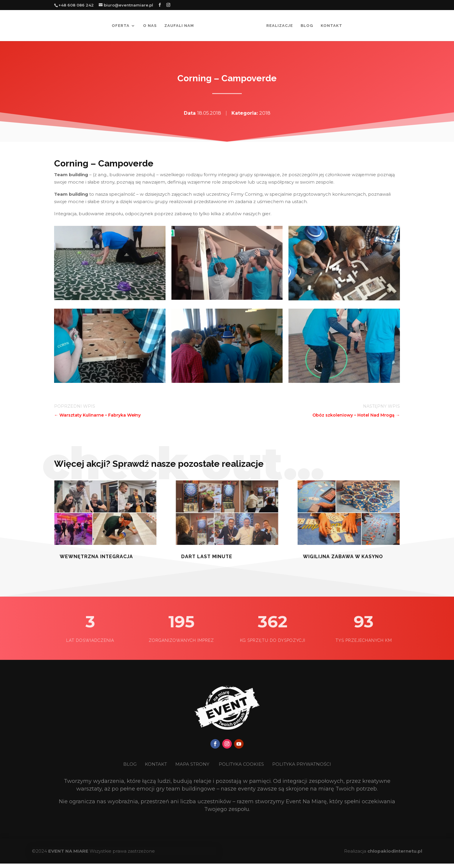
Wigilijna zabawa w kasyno (343, 557)
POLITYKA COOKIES (241, 764)
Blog (307, 26)
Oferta (121, 26)
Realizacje (280, 26)
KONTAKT (157, 764)
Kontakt (331, 26)
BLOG (130, 764)
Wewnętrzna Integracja (96, 557)
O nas (150, 26)
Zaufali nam (179, 26)
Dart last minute (207, 557)
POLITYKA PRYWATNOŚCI (302, 764)
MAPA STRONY (192, 764)
